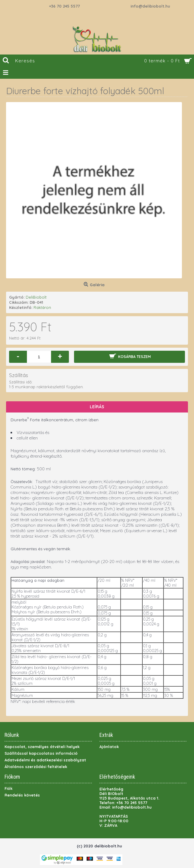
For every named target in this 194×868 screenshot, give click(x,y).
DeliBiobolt (36, 297)
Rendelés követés (22, 795)
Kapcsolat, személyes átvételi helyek (42, 747)
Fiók (8, 788)
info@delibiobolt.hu (150, 6)
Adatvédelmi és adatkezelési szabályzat (45, 760)
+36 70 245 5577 (64, 6)
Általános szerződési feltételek (36, 767)
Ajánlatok (109, 747)
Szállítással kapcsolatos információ (41, 753)
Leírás (97, 407)
